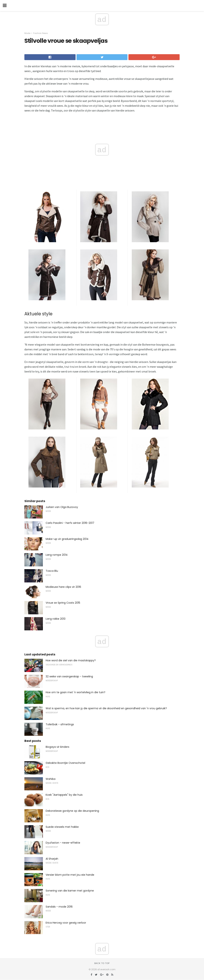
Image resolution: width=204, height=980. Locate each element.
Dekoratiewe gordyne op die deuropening (72, 811)
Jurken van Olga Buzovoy (62, 507)
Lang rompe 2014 (57, 555)
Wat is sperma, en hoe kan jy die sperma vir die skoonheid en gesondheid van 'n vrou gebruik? (106, 708)
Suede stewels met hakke (62, 827)
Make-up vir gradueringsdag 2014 (67, 539)
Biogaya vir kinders (57, 747)
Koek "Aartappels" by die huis (64, 795)
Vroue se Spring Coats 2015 (63, 603)
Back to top (102, 963)
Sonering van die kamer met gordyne (70, 891)
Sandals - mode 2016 (59, 907)
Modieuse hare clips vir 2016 (63, 587)
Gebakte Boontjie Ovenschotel (65, 763)
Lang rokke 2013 (56, 619)
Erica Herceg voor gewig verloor (66, 923)
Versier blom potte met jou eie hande (70, 875)
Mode (27, 33)
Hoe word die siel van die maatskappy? (71, 660)
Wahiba (51, 779)
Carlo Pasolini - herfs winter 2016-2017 (70, 523)
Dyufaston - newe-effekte (63, 843)
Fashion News (41, 33)
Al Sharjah (52, 859)
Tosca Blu (52, 571)
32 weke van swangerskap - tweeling (69, 676)
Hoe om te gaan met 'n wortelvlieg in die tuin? (75, 692)
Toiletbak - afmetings (60, 724)
